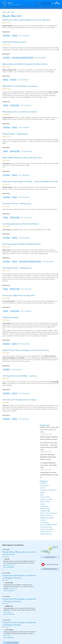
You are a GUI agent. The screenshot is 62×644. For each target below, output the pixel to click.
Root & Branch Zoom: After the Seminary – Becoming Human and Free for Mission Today (49, 442)
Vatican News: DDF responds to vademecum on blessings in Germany (19, 577)
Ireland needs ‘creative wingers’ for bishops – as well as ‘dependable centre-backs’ (30, 180)
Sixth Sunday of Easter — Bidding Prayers (18, 266)
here (4, 164)
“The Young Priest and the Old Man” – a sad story (21, 372)
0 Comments (28, 149)
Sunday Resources (46, 523)
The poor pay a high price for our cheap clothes (20, 293)
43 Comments (25, 341)
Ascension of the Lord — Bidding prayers (18, 202)
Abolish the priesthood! (11, 314)
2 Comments (42, 57)
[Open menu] (58, 4)
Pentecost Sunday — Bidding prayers (16, 132)
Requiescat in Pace (46, 511)
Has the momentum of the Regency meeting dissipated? (23, 242)
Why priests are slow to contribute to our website (21, 110)
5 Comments (24, 79)
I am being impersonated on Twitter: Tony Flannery (22, 222)
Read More (6, 31)
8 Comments (27, 104)
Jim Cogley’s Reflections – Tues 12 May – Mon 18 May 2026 (49, 461)
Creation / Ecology (46, 495)
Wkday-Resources (46, 527)
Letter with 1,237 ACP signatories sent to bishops (21, 396)
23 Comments (25, 236)
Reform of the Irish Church (49, 509)
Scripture (13, 79)
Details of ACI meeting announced (15, 41)
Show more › (10, 565)
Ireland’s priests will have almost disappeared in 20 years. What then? (28, 20)
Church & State (45, 493)
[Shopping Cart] (55, 4)
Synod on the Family (47, 525)
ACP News (6, 35)
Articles (15, 35)
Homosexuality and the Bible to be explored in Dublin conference (27, 63)
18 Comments (49, 260)
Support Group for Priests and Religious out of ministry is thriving (28, 347)
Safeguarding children (47, 513)
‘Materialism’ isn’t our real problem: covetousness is (22, 85)
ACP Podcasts (45, 481)
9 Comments (25, 196)
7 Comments (25, 173)
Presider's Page (15, 149)
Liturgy (5, 149)
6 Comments (25, 126)
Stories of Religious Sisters (49, 520)
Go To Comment (9, 567)
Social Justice (15, 104)
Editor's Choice (45, 497)
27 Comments (25, 35)
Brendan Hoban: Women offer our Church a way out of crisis (50, 425)
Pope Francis (44, 502)
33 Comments (25, 389)
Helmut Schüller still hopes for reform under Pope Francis (24, 155)
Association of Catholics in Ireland (23, 57)
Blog (42, 490)
